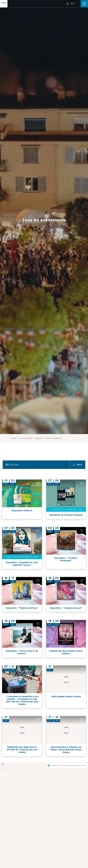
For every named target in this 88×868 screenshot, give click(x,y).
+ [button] (3, 765)
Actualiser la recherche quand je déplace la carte (68, 765)
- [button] (3, 768)
